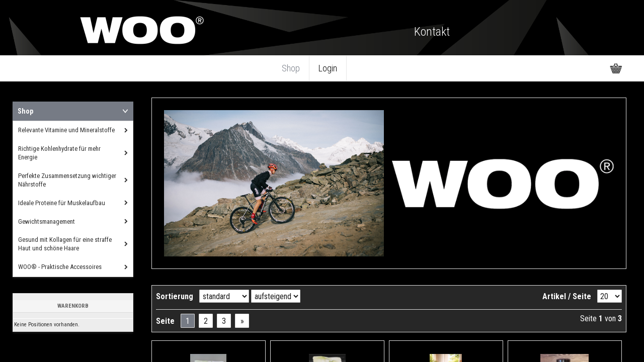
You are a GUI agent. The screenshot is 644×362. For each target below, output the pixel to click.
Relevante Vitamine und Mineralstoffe (66, 130)
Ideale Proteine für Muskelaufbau (62, 203)
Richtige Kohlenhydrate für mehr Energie (59, 153)
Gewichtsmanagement (47, 221)
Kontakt (432, 32)
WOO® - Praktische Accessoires (60, 267)
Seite (165, 321)
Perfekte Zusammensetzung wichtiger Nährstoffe (67, 180)
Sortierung (175, 296)
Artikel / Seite (567, 296)
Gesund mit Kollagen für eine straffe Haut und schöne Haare (65, 244)
